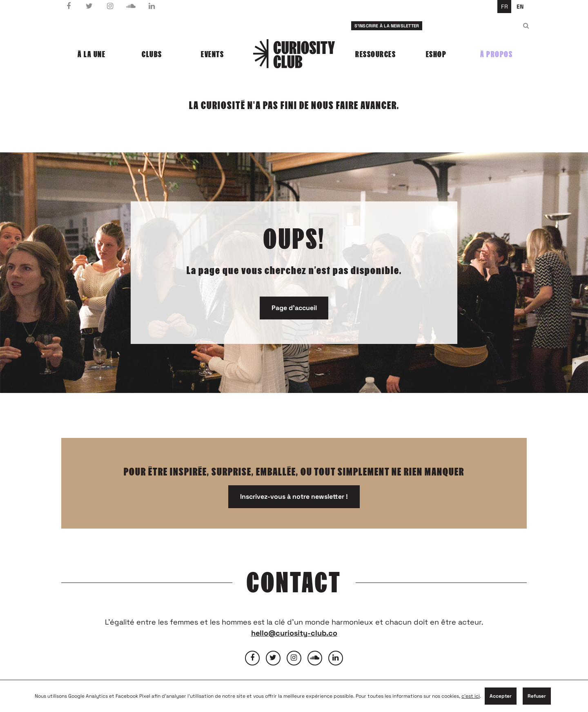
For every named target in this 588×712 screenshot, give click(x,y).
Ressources (375, 54)
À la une (91, 54)
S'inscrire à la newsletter (387, 26)
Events (212, 54)
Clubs (152, 54)
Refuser (537, 696)
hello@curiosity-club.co (294, 633)
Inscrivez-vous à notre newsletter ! (294, 497)
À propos (496, 54)
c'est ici (471, 696)
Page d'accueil (294, 308)
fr (504, 7)
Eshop (436, 54)
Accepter (501, 696)
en (520, 7)
